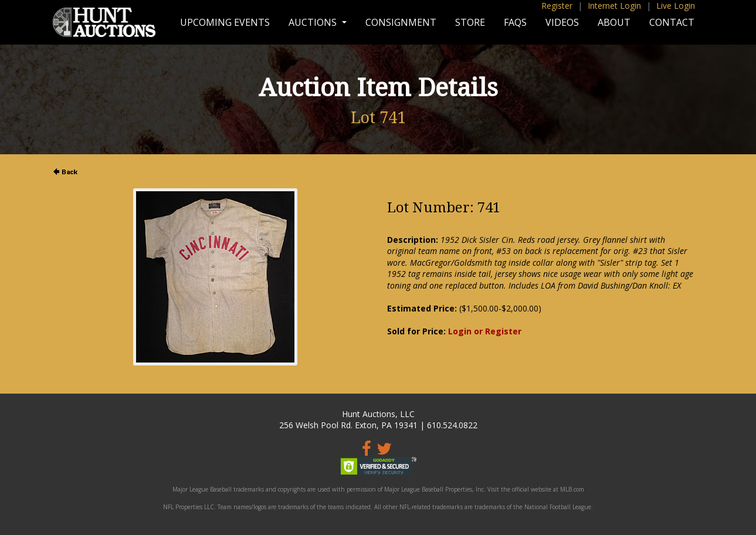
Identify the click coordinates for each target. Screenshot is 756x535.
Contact (672, 22)
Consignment (401, 22)
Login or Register (485, 331)
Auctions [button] (314, 22)
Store (470, 22)
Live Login (676, 6)
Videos (562, 22)
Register (557, 6)
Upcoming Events (225, 22)
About (614, 22)
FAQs (515, 22)
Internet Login (614, 6)
